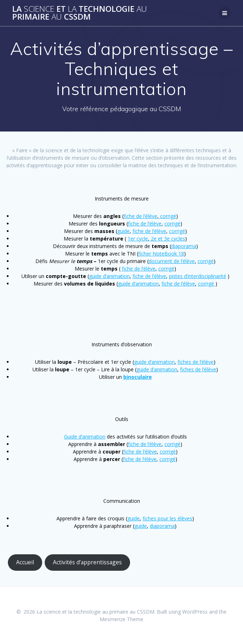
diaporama (184, 246)
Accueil (25, 562)
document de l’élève (172, 261)
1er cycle (138, 239)
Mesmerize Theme (121, 619)
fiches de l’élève (196, 362)
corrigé (167, 216)
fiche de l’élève (140, 216)
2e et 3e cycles (167, 239)
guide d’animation (109, 276)
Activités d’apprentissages (87, 562)
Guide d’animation (85, 437)
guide (123, 231)
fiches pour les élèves (167, 518)
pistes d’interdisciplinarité (198, 276)
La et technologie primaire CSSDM (80, 13)
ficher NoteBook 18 (161, 254)
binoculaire (138, 377)
